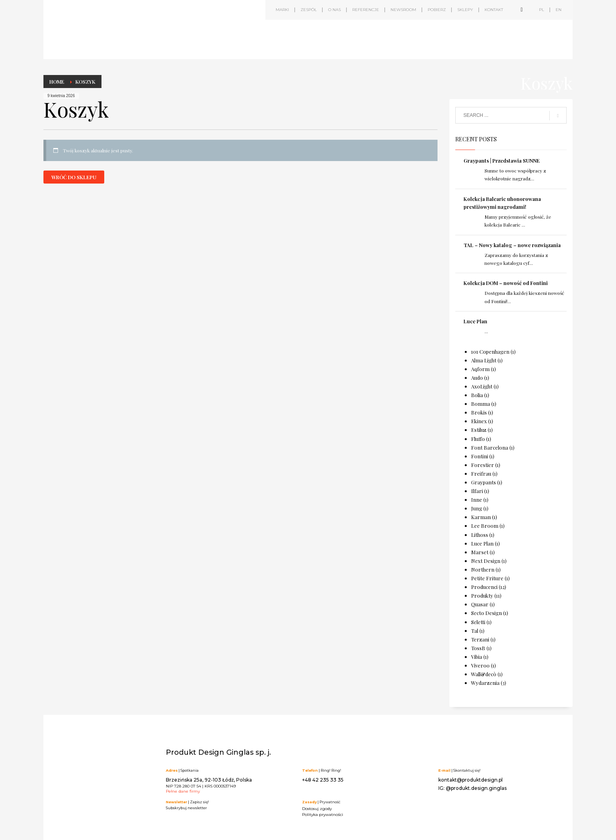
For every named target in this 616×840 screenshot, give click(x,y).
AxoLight (482, 386)
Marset (480, 552)
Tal (475, 631)
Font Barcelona (490, 447)
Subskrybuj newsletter (186, 808)
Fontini (480, 456)
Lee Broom (485, 526)
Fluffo (478, 439)
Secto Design (486, 613)
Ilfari (477, 491)
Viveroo (480, 665)
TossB (478, 648)
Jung (477, 508)
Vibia (477, 657)
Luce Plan (475, 321)
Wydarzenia (485, 683)
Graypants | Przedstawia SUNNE (502, 160)
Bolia (477, 395)
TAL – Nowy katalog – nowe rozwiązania (512, 245)
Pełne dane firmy (183, 791)
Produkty (482, 595)
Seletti (478, 622)
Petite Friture (487, 578)
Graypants (484, 482)
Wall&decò (484, 674)
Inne (477, 500)
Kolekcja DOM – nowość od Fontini (506, 283)
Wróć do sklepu (74, 177)
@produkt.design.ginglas (476, 788)
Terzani (480, 639)
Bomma (481, 404)
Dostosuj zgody (317, 809)
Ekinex (479, 421)
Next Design (486, 561)
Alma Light (484, 360)
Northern (483, 569)
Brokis (479, 412)
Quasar (480, 604)
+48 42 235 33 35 (323, 780)
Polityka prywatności (323, 815)
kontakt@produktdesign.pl (470, 780)
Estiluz (479, 430)
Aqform (480, 369)
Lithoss (480, 535)
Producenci (484, 587)
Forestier (483, 465)
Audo (477, 378)
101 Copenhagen (490, 352)
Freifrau (481, 473)
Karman (481, 517)
